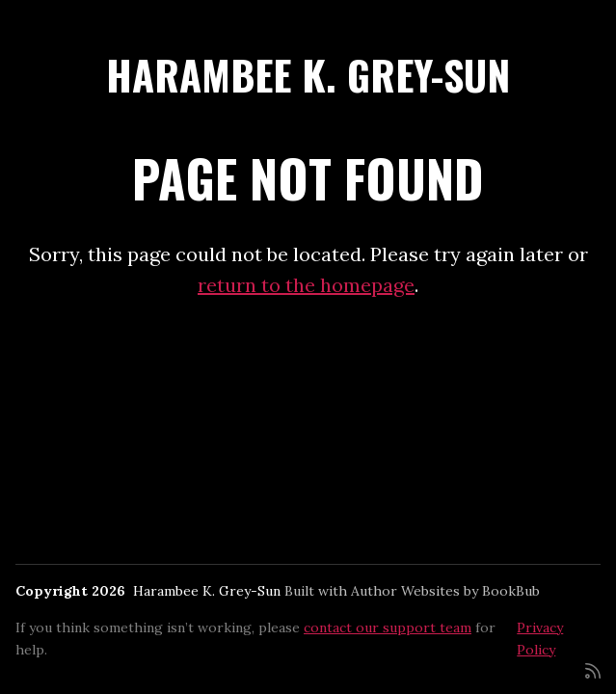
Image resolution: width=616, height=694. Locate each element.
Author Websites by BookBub (445, 591)
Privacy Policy (540, 638)
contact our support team (388, 627)
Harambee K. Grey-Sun (308, 74)
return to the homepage (306, 285)
